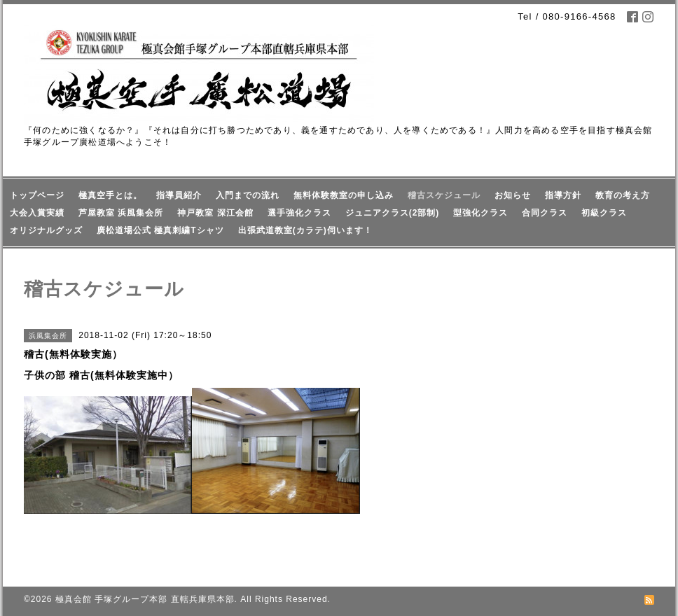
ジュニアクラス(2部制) (393, 213)
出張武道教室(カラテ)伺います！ (305, 230)
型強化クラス (480, 213)
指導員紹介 (179, 195)
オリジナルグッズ (46, 230)
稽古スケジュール (444, 195)
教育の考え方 (623, 195)
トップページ (37, 195)
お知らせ (513, 195)
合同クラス (545, 213)
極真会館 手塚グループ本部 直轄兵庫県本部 (145, 599)
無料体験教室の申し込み (344, 195)
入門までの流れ (248, 195)
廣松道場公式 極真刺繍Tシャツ (160, 230)
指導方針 (563, 195)
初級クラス (604, 213)
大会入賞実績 (37, 213)
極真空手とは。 (110, 195)
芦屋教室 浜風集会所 (121, 213)
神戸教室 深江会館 (215, 213)
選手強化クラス (299, 213)
